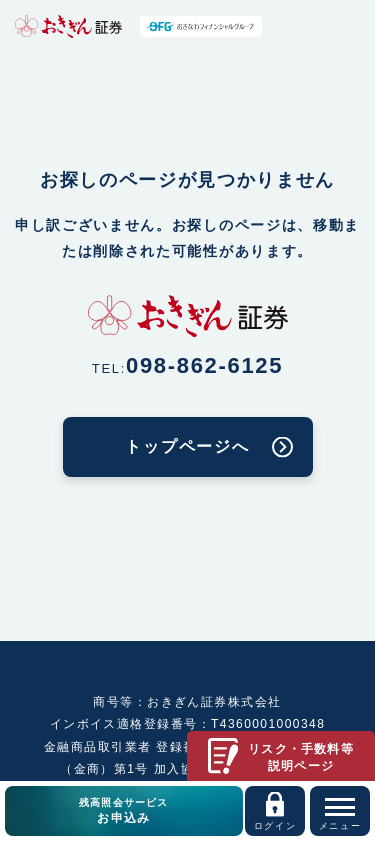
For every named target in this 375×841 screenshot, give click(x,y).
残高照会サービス (124, 812)
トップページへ (187, 446)
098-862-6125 (204, 365)
